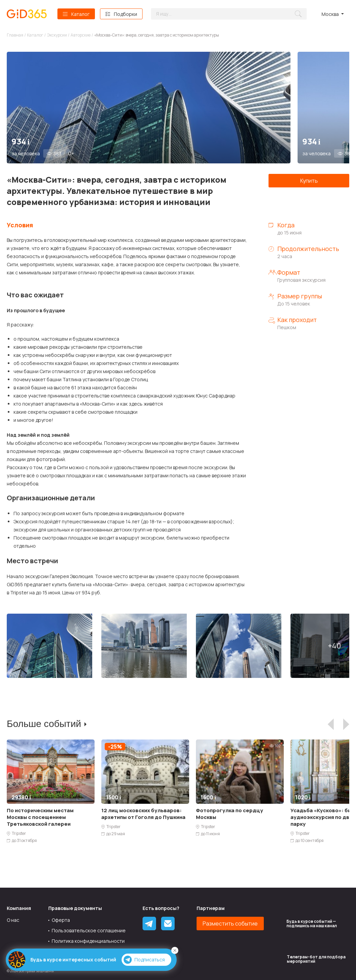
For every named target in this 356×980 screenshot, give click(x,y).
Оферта (61, 920)
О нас (13, 920)
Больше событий (44, 724)
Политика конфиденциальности (88, 941)
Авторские (81, 35)
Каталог (80, 14)
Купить (309, 181)
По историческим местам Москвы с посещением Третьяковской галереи (40, 817)
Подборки (125, 14)
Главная (15, 35)
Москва (330, 14)
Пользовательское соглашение (89, 930)
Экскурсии (57, 35)
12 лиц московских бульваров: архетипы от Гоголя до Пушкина (143, 814)
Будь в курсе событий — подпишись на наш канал (312, 924)
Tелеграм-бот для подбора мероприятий (316, 959)
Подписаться (144, 960)
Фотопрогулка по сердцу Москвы (230, 814)
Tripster (19, 834)
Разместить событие (230, 924)
